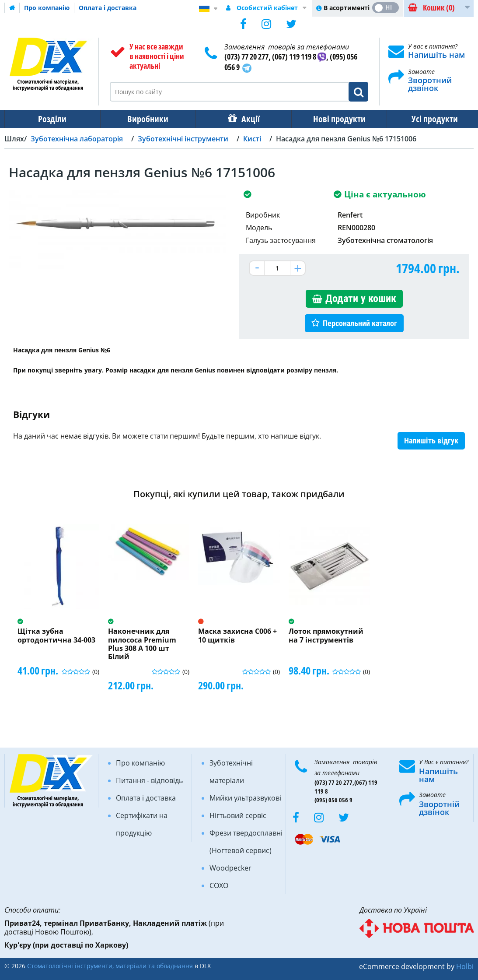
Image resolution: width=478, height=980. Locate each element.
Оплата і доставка (108, 8)
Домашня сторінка (12, 8)
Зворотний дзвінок (430, 84)
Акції (246, 119)
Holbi (465, 966)
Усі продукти (427, 119)
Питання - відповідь (149, 780)
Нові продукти (333, 119)
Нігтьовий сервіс (238, 815)
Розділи (51, 119)
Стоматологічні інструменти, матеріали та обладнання (110, 966)
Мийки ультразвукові (245, 798)
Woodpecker (230, 868)
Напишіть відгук (431, 441)
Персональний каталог (360, 323)
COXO (219, 885)
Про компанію (47, 8)
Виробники (145, 119)
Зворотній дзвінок (439, 808)
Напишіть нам (436, 55)
